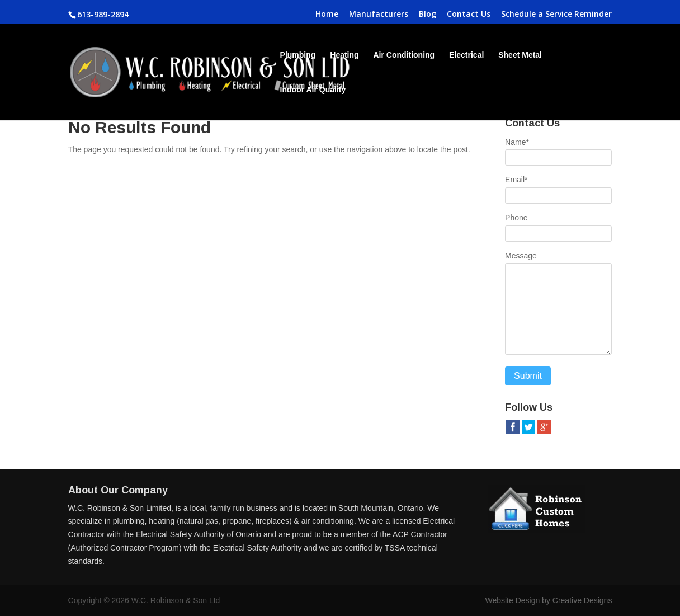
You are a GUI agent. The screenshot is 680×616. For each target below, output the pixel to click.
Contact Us (469, 15)
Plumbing (298, 55)
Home (327, 15)
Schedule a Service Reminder (556, 15)
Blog (428, 15)
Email (516, 180)
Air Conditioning (404, 55)
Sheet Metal (520, 55)
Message (521, 256)
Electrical (466, 55)
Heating (344, 55)
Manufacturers (379, 15)
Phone (516, 218)
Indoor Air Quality (313, 90)
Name (517, 142)
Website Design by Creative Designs (548, 600)
